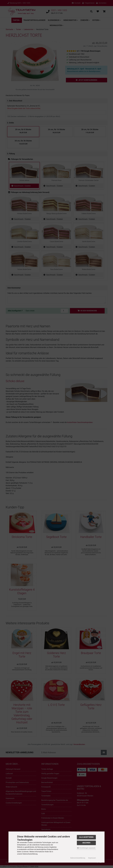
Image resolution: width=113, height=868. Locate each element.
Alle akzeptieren (86, 837)
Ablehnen (86, 843)
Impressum (92, 858)
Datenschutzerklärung (78, 858)
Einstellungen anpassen (86, 848)
